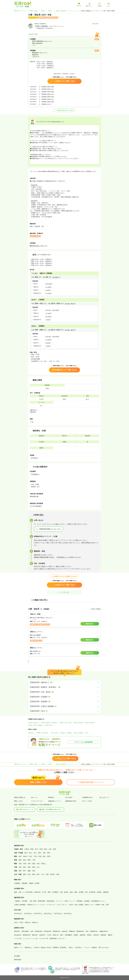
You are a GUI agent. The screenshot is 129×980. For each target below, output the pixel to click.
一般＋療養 (33, 901)
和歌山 (43, 864)
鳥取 (29, 867)
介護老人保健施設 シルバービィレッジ (67, 11)
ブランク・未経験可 (91, 947)
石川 (35, 853)
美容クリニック (70, 901)
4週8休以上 (31, 733)
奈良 (38, 864)
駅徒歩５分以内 (46, 947)
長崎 (34, 874)
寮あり (71, 947)
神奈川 (25, 856)
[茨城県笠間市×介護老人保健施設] (64, 706)
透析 (49, 892)
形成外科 (42, 935)
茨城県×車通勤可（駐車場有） (49, 723)
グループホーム (62, 905)
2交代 (87, 733)
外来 (20, 892)
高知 (34, 871)
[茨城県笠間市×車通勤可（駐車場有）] (64, 687)
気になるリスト (105, 797)
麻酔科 (110, 935)
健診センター (89, 905)
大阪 (20, 864)
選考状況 (51, 797)
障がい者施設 (79, 905)
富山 (30, 853)
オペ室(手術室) (28, 892)
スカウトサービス (37, 801)
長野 (49, 853)
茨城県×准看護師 (90, 723)
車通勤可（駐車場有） (43, 733)
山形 (50, 849)
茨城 (40, 856)
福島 (55, 849)
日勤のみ (28, 922)
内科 (32, 931)
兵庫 (29, 864)
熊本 (38, 874)
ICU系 (44, 892)
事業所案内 (18, 960)
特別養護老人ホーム (98, 901)
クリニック (59, 901)
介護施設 (87, 901)
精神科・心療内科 (93, 935)
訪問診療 (92, 892)
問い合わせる (39, 524)
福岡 (24, 874)
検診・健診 (74, 892)
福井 (40, 853)
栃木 (44, 856)
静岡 (29, 860)
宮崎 (47, 874)
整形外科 (35, 935)
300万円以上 (18, 914)
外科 (87, 931)
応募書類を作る (87, 797)
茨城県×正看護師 (78, 723)
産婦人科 (56, 935)
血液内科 (65, 931)
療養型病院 (42, 901)
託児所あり (79, 947)
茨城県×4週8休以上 (34, 723)
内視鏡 (99, 892)
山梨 (44, 853)
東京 (20, 856)
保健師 (31, 883)
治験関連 (106, 892)
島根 (34, 867)
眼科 (62, 935)
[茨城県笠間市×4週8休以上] (64, 682)
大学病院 (24, 901)
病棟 (16, 892)
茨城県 (43, 11)
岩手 (36, 849)
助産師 (37, 883)
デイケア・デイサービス (47, 905)
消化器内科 (48, 931)
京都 (25, 864)
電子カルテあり (104, 947)
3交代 (21, 922)
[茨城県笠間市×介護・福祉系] (64, 692)
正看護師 (62, 733)
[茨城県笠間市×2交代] (64, 711)
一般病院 (17, 901)
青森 (32, 849)
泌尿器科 (83, 935)
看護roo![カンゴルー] (20, 11)
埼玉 (31, 856)
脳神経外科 (27, 935)
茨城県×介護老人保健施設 (36, 725)
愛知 (20, 860)
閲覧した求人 (18, 801)
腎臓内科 (72, 931)
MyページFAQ (87, 801)
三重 (34, 860)
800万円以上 (68, 914)
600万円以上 (48, 914)
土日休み (36, 947)
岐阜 (25, 860)
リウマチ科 (18, 938)
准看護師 (69, 733)
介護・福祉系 (54, 733)
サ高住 (71, 905)
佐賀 (29, 874)
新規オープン (18, 947)
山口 (38, 867)
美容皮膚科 (25, 931)
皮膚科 (76, 935)
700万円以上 (58, 914)
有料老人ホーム (33, 905)
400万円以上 (28, 914)
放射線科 (103, 935)
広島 (20, 867)
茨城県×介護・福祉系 (66, 723)
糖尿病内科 (80, 931)
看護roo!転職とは (20, 797)
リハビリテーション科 (30, 938)
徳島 (20, 871)
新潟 (26, 853)
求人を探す (69, 797)
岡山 (25, 867)
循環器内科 (56, 931)
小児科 (49, 935)
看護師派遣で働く (71, 801)
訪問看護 (55, 892)
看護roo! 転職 (33, 11)
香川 (25, 871)
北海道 (27, 849)
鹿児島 (52, 874)
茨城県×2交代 (48, 725)
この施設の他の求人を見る (64, 110)
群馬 (49, 856)
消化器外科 (18, 935)
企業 (107, 905)
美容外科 (17, 931)
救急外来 (37, 892)
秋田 (46, 849)
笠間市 (50, 11)
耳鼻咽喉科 (68, 935)
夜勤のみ (35, 922)
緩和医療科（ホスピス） (58, 938)
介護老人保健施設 (79, 733)
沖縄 (58, 874)
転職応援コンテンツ (55, 801)
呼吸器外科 (94, 931)
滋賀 (34, 864)
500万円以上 (38, 914)
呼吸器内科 (39, 931)
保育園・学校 (83, 892)
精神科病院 (50, 901)
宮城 (41, 849)
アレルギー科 (44, 938)
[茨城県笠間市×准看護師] (64, 702)
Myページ (34, 797)
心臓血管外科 (103, 931)
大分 (43, 874)
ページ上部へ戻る (64, 592)
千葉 (35, 856)
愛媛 (29, 871)
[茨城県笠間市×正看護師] (64, 697)
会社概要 (17, 956)
